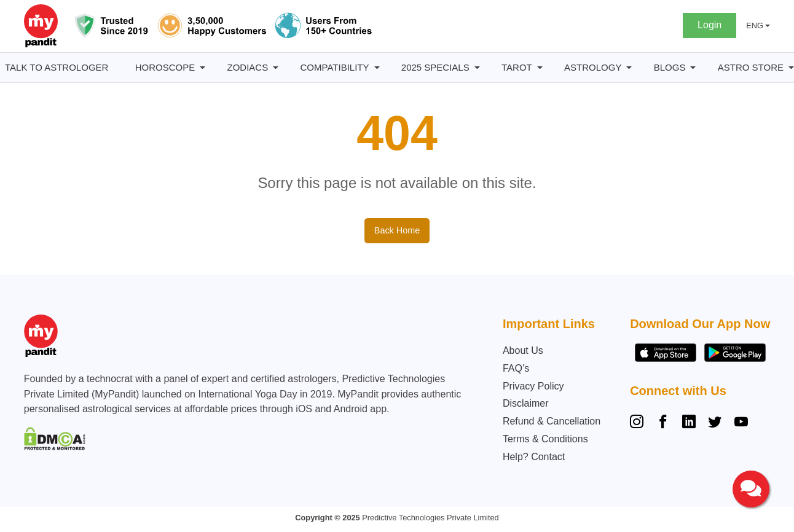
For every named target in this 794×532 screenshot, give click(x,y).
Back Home (397, 230)
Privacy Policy (533, 386)
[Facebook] (663, 423)
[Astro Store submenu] (791, 68)
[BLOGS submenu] (693, 68)
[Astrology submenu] (629, 68)
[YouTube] (741, 423)
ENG (755, 25)
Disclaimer (526, 403)
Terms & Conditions (545, 439)
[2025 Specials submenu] (477, 68)
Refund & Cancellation (552, 421)
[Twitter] (715, 423)
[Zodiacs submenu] (276, 68)
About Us (523, 350)
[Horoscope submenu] (202, 68)
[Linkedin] (689, 423)
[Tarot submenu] (540, 68)
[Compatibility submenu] (377, 68)
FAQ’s (516, 368)
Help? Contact (534, 457)
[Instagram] (639, 423)
